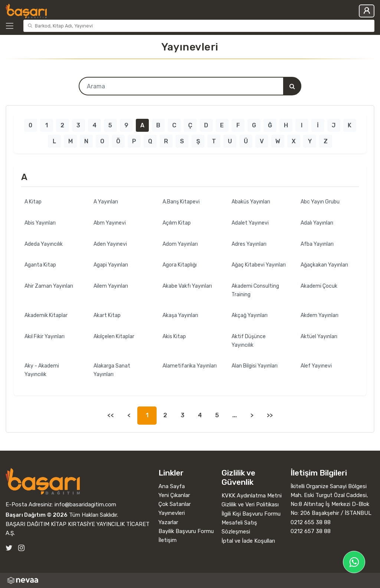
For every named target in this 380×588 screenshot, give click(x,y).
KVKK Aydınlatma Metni (252, 496)
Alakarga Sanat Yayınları (112, 370)
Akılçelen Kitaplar (114, 337)
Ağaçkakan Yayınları (324, 265)
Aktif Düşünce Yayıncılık (249, 341)
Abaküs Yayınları (251, 202)
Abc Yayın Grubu (320, 202)
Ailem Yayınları (111, 286)
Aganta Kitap (40, 265)
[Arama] (292, 86)
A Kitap (33, 202)
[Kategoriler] (13, 26)
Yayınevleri (172, 513)
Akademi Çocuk (319, 286)
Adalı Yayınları (317, 223)
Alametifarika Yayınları (190, 366)
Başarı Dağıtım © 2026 (37, 515)
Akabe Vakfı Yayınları (187, 286)
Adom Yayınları (180, 244)
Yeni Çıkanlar (174, 495)
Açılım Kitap (177, 223)
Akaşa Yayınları (180, 315)
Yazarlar (168, 522)
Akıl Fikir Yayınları (45, 337)
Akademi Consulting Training (255, 290)
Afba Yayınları (317, 244)
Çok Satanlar (175, 504)
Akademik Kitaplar (46, 315)
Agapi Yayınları (111, 265)
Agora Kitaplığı (180, 265)
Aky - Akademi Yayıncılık (42, 370)
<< (111, 415)
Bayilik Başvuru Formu (186, 531)
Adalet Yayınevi (250, 223)
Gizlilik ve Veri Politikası (250, 504)
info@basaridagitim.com (85, 504)
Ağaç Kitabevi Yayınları (259, 265)
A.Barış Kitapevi (181, 202)
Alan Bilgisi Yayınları (255, 366)
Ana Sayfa (172, 486)
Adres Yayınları (249, 244)
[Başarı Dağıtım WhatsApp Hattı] (354, 562)
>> (270, 415)
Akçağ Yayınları (250, 315)
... (235, 415)
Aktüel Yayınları (319, 337)
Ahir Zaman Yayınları (49, 286)
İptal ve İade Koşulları (248, 541)
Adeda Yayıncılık (44, 244)
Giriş (367, 11)
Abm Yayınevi (110, 223)
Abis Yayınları (40, 223)
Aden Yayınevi (110, 244)
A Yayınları (106, 202)
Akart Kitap (107, 315)
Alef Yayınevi (316, 366)
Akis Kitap (174, 337)
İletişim (168, 540)
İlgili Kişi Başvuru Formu (251, 514)
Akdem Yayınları (320, 315)
